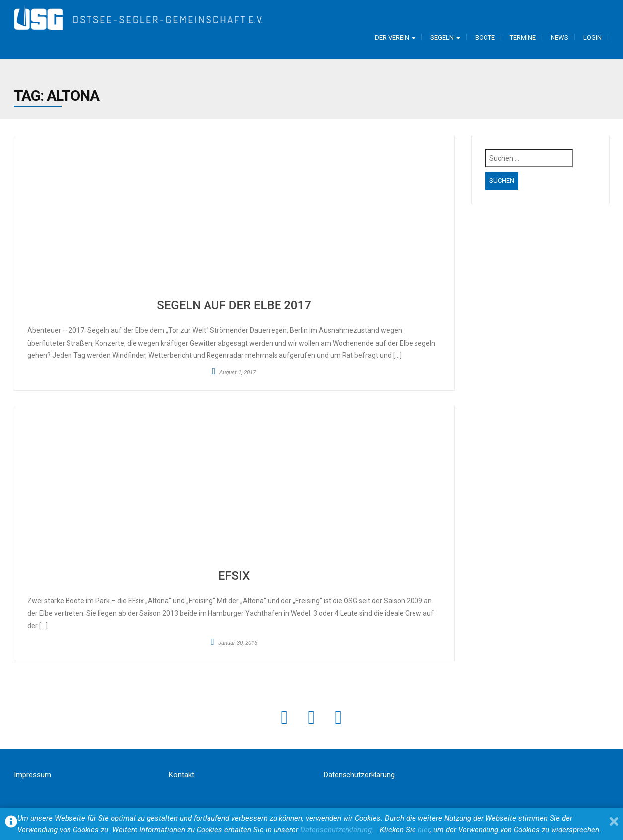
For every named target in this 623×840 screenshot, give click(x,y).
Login (592, 37)
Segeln (445, 37)
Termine (523, 37)
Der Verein (395, 37)
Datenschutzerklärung (359, 775)
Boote (485, 37)
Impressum (33, 775)
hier (424, 830)
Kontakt (181, 775)
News (559, 37)
